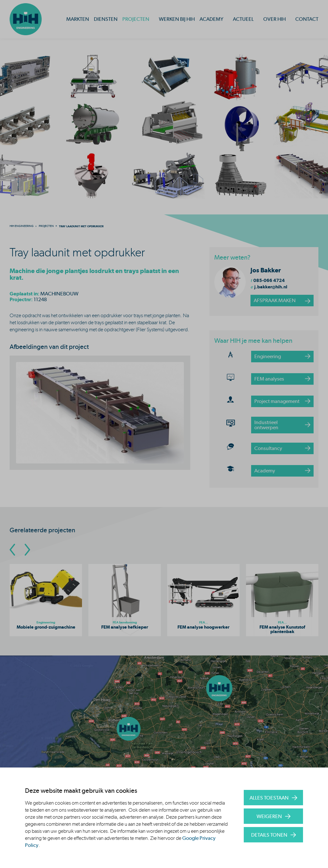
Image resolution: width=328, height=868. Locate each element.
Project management (277, 401)
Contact (307, 19)
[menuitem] (22, 226)
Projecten (136, 19)
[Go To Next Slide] (27, 550)
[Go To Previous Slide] (12, 550)
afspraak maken (275, 300)
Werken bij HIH (177, 19)
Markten (78, 19)
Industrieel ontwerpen (266, 425)
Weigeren (269, 816)
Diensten (106, 19)
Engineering (268, 356)
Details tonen (269, 835)
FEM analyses (269, 379)
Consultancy (268, 448)
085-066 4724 (269, 280)
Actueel (243, 19)
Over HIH (275, 19)
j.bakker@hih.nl (271, 287)
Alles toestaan (269, 798)
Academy (211, 19)
